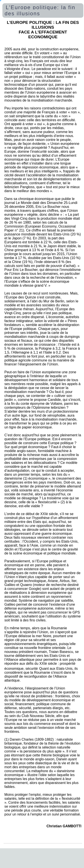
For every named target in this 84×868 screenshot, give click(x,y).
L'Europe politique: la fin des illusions (40, 10)
